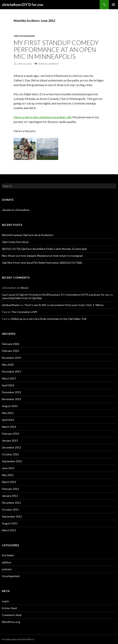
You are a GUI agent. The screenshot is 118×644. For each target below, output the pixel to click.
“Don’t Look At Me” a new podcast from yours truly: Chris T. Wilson (64, 305)
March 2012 (9, 482)
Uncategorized (24, 36)
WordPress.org (11, 622)
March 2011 (9, 530)
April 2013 (8, 420)
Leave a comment (48, 64)
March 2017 (9, 378)
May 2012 (8, 475)
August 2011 (10, 523)
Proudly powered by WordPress (18, 639)
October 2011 (10, 510)
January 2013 (10, 440)
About (25, 288)
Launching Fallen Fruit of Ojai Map (22, 298)
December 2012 (11, 447)
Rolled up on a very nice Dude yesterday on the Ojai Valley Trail (49, 319)
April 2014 (8, 385)
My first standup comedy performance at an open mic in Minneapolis (56, 49)
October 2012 (10, 454)
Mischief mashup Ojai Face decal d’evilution (28, 235)
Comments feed (12, 615)
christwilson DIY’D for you (23, 5)
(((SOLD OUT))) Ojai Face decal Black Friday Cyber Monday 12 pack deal (44, 249)
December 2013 (11, 392)
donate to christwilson (16, 210)
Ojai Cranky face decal (15, 242)
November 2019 (11, 358)
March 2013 (9, 427)
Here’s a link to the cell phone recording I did (42, 117)
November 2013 (11, 399)
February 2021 (11, 351)
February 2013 (11, 434)
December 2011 (11, 503)
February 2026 (11, 344)
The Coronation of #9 (24, 312)
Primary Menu (113, 5)
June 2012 (8, 468)
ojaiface (7, 562)
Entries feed (9, 608)
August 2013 (10, 406)
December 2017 (11, 371)
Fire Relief (8, 555)
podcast (7, 569)
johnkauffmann (11, 305)
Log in (5, 601)
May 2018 (8, 365)
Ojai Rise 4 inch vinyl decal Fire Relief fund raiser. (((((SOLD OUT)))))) (42, 263)
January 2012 (10, 496)
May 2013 (8, 413)
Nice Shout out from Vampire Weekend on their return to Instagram (42, 256)
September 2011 (12, 516)
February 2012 (11, 489)
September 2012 (12, 461)
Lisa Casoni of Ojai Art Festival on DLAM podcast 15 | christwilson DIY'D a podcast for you (56, 295)
